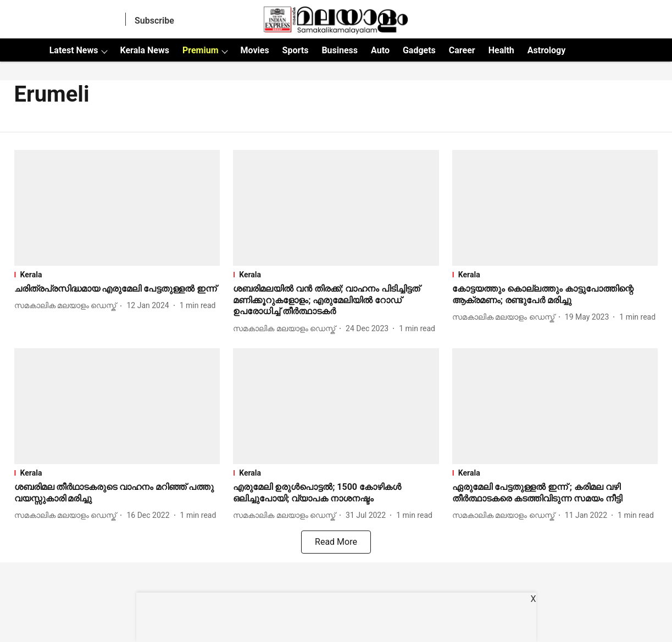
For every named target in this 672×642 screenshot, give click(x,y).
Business (340, 50)
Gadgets (419, 50)
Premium (201, 50)
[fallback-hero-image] (117, 208)
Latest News (74, 50)
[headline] (117, 289)
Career (462, 50)
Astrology (547, 50)
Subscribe (154, 21)
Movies (254, 50)
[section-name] (117, 275)
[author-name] (68, 306)
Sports (296, 50)
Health (501, 50)
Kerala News (144, 50)
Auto (380, 50)
